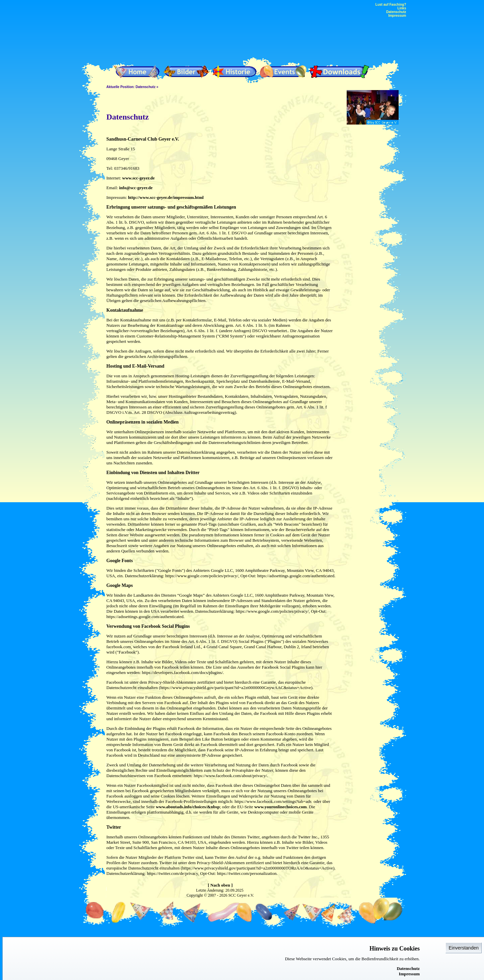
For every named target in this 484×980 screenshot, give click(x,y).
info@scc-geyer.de (136, 188)
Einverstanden (464, 948)
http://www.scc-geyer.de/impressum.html (166, 197)
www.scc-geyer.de (139, 178)
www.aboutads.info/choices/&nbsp (188, 807)
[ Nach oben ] (220, 885)
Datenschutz (408, 968)
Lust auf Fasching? (391, 5)
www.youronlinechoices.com (280, 807)
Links (402, 8)
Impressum (409, 974)
